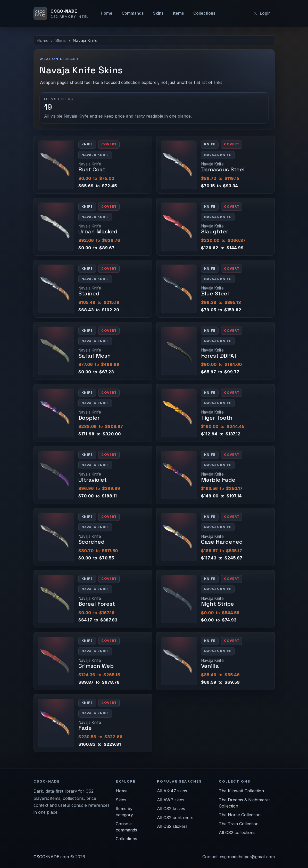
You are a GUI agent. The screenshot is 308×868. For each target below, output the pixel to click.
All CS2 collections (237, 832)
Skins (158, 13)
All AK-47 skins (172, 791)
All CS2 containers (175, 818)
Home (107, 13)
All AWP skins (171, 800)
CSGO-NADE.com (51, 857)
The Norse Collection (240, 815)
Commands (133, 13)
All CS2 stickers (172, 826)
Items (178, 13)
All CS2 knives (171, 809)
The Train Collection (239, 824)
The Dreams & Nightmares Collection (245, 803)
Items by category (124, 812)
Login (262, 13)
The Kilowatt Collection (241, 791)
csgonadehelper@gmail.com (247, 857)
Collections (204, 13)
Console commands (126, 827)
